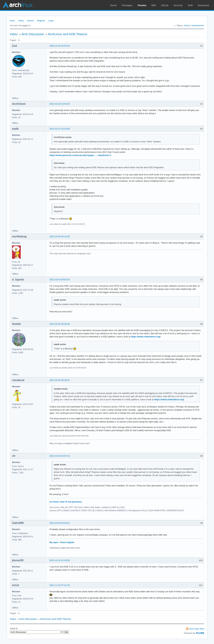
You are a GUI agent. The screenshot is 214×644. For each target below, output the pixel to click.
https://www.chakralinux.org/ (146, 337)
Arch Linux (18, 5)
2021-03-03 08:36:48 (60, 324)
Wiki (154, 5)
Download (203, 5)
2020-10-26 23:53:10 (60, 46)
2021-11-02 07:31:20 (60, 585)
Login (51, 21)
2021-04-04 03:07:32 (60, 456)
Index (12, 21)
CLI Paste (54, 502)
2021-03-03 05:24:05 (60, 236)
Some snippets (67, 542)
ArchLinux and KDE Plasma (68, 34)
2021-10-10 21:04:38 (60, 560)
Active (187, 25)
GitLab (165, 5)
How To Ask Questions (71, 502)
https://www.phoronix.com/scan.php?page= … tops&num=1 (80, 155)
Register (41, 21)
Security (178, 5)
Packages (127, 5)
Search (30, 21)
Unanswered (198, 25)
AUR (190, 5)
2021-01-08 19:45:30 (60, 104)
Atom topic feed (197, 629)
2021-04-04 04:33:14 (60, 523)
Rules (21, 21)
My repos (54, 542)
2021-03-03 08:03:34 (60, 280)
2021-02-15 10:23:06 (60, 129)
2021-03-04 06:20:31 (60, 380)
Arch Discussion (33, 34)
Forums (142, 5)
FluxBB (200, 633)
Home (114, 5)
